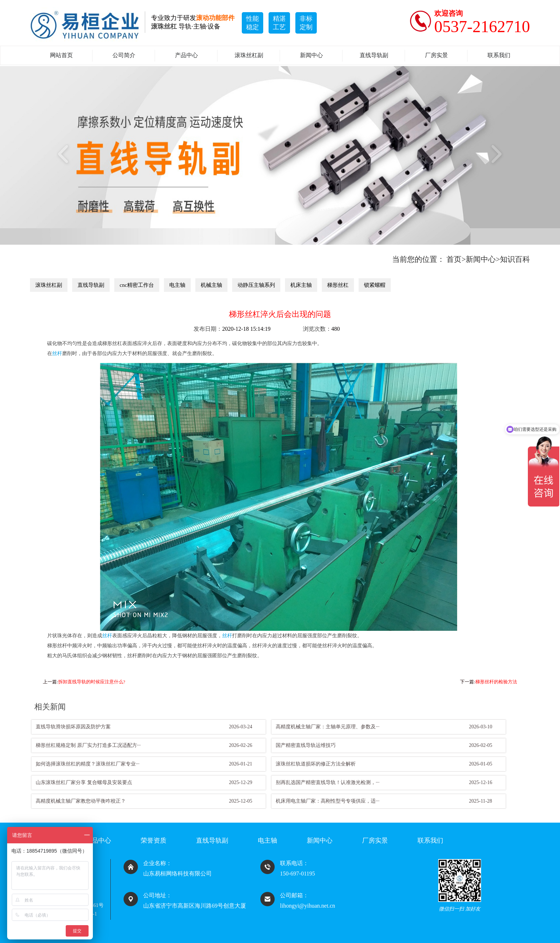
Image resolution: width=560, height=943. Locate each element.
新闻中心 (311, 55)
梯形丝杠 (338, 285)
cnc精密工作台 (137, 285)
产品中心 (186, 55)
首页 (454, 259)
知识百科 (515, 259)
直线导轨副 (374, 55)
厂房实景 (436, 55)
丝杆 (57, 353)
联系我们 (499, 55)
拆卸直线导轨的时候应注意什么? (92, 682)
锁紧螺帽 (375, 285)
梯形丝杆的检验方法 (496, 682)
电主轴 (177, 285)
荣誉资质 (154, 840)
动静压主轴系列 (256, 285)
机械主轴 (211, 285)
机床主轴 (301, 285)
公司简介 (124, 55)
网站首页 (61, 55)
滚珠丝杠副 (249, 55)
